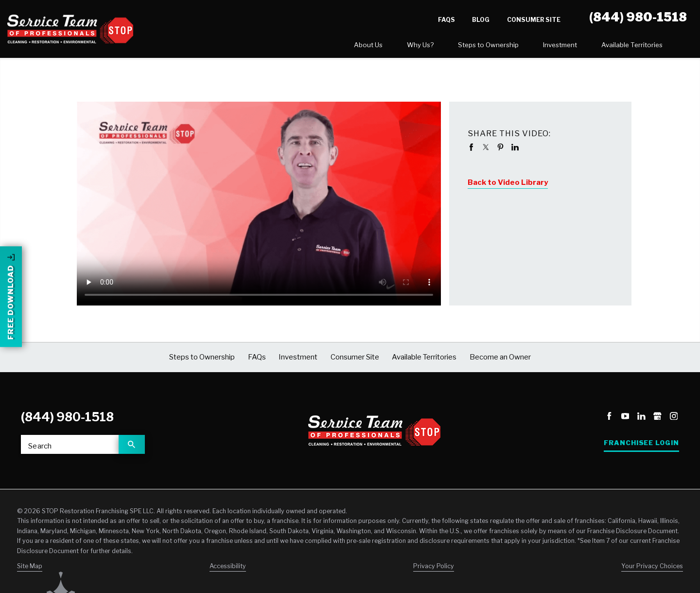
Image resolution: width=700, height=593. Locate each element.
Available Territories (537, 47)
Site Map (30, 570)
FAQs (446, 20)
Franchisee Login (641, 447)
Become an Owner (639, 47)
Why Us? (325, 47)
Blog (481, 20)
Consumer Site (534, 20)
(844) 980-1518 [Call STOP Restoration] (638, 17)
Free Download (11, 279)
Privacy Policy (434, 570)
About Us (273, 47)
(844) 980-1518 (67, 421)
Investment (465, 47)
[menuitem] (273, 47)
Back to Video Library (508, 186)
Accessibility (228, 570)
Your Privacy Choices (652, 570)
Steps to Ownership (394, 47)
